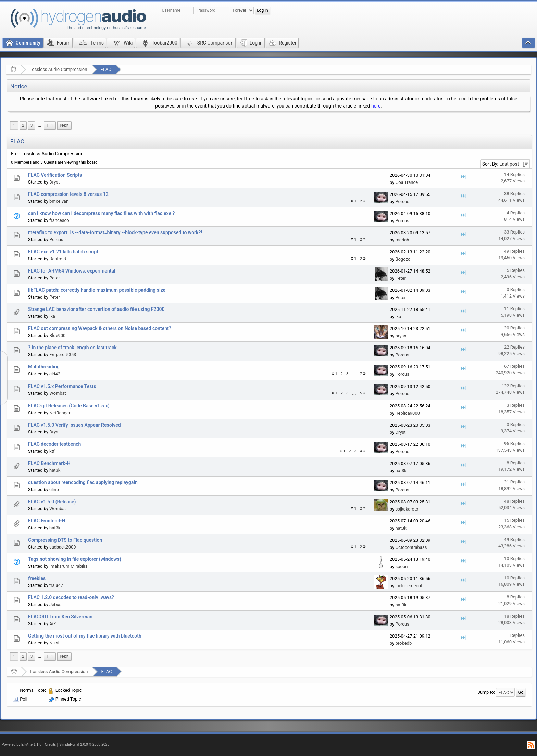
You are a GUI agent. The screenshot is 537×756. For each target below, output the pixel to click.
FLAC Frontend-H (47, 521)
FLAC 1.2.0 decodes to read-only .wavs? (71, 597)
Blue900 (57, 335)
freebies (37, 578)
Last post (509, 164)
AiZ (53, 624)
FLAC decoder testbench (54, 444)
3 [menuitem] (32, 125)
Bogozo (403, 259)
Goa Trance (407, 182)
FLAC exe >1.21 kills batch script (63, 252)
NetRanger (60, 413)
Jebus (55, 604)
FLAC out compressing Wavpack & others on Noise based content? (100, 328)
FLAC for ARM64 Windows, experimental (72, 271)
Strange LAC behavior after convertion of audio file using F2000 (96, 309)
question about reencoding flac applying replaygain (83, 482)
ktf (52, 451)
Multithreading (44, 367)
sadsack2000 (63, 547)
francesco (59, 220)
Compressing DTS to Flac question (65, 540)
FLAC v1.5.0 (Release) (52, 502)
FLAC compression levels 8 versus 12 (68, 194)
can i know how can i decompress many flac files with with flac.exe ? (101, 213)
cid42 (55, 374)
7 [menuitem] (361, 374)
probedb (403, 643)
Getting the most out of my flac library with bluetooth (85, 636)
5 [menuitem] (361, 393)
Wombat (58, 393)
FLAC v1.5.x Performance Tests (62, 386)
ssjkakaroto (407, 509)
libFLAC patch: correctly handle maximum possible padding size (97, 290)
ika (52, 316)
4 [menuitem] (361, 451)
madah (402, 240)
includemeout (409, 586)
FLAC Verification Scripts (55, 175)
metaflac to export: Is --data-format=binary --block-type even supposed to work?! (115, 232)
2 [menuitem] (23, 125)
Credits (51, 745)
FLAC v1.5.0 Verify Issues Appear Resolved (74, 425)
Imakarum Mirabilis (68, 566)
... (39, 125)
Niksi (54, 643)
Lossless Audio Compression (58, 69)
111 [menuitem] (50, 125)
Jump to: (486, 692)
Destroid (58, 259)
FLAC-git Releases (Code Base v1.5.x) (69, 406)
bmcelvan (59, 201)
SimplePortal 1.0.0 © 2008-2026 (84, 745)
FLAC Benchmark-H (49, 463)
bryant (401, 336)
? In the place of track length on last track (72, 348)
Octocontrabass (411, 547)
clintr (54, 489)
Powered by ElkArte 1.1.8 (22, 745)
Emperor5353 (63, 355)
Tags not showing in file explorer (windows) (75, 559)
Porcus (402, 201)
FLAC (106, 69)
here (376, 106)
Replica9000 (408, 413)
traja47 (56, 585)
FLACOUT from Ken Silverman (60, 617)
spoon (401, 566)
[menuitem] (39, 125)
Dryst (54, 182)
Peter (55, 278)
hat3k (55, 470)
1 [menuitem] (14, 125)
